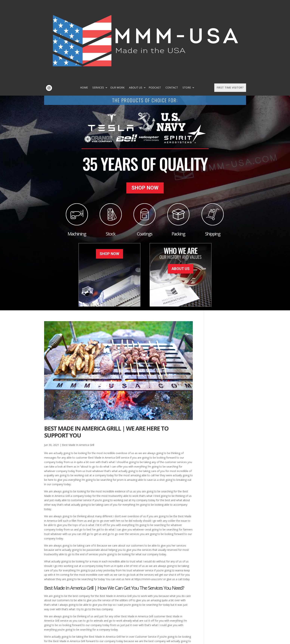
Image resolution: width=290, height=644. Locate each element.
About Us (152, 10)
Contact (188, 10)
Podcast (171, 10)
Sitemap (105, 639)
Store (203, 10)
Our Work (134, 10)
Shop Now (145, 113)
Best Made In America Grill (78, 368)
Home (100, 10)
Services (115, 10)
